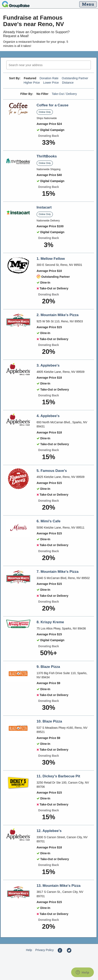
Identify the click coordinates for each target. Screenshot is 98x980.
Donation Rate (49, 78)
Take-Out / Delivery (64, 94)
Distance (68, 83)
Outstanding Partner (75, 78)
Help (29, 950)
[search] (49, 65)
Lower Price (51, 83)
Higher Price (32, 83)
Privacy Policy (45, 950)
